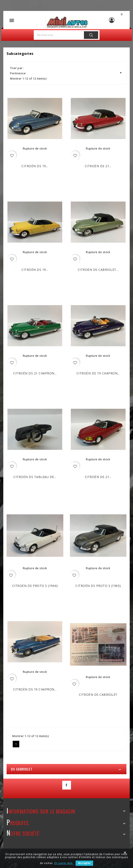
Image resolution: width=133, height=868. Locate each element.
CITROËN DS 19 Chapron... (98, 373)
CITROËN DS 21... (98, 166)
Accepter (84, 863)
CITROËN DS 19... (35, 166)
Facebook (67, 785)
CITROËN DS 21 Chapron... (35, 373)
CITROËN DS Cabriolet (98, 695)
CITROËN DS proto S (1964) (35, 586)
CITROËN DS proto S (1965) (98, 586)
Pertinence (66, 73)
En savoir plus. (64, 863)
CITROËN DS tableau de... (35, 477)
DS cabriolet (22, 769)
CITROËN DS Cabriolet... (98, 270)
